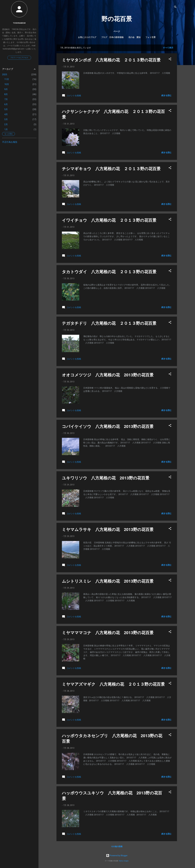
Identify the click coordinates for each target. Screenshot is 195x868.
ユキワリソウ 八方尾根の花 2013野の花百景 (106, 478)
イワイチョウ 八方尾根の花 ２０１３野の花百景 (109, 220)
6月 (6, 104)
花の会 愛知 (134, 37)
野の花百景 (117, 19)
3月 (6, 119)
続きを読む (166, 95)
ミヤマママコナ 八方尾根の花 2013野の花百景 (108, 633)
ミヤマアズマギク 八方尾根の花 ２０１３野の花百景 (113, 684)
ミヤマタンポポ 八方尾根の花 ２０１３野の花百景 (111, 60)
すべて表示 (168, 48)
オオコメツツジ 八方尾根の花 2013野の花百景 (108, 375)
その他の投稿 (117, 846)
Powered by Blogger (117, 856)
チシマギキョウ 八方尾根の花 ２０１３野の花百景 (111, 169)
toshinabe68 (19, 23)
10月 (7, 84)
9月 (6, 89)
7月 (6, 99)
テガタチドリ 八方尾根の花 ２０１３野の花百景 (109, 323)
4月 (6, 114)
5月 (6, 109)
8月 (6, 94)
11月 (7, 79)
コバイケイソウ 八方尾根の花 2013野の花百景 (108, 426)
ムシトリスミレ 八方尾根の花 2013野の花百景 (108, 581)
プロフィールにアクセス (19, 58)
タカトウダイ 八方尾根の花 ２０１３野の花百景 (109, 272)
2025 (5, 75)
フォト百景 (151, 37)
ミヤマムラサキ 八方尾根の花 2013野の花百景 (108, 530)
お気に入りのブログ (87, 37)
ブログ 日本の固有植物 (112, 37)
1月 (6, 129)
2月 (6, 124)
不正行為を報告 (10, 142)
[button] (170, 59)
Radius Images (124, 861)
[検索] (175, 7)
